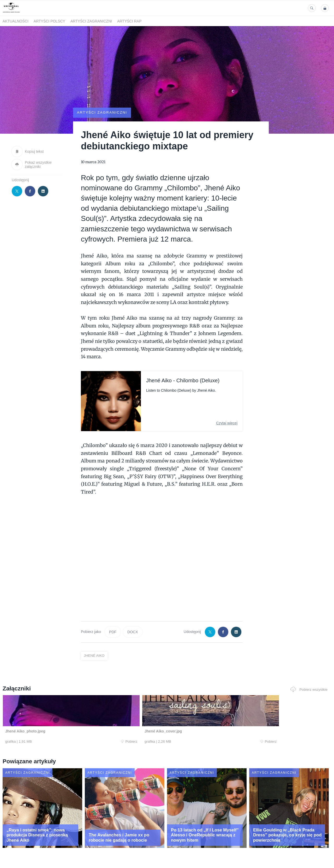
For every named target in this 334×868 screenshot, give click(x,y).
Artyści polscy (49, 21)
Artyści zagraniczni (91, 21)
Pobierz (71, 732)
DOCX (133, 623)
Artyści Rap (129, 21)
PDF (113, 623)
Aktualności (16, 21)
